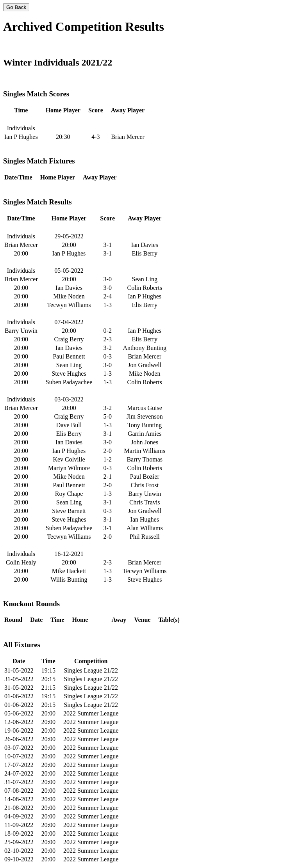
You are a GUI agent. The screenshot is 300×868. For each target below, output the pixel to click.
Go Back (16, 7)
